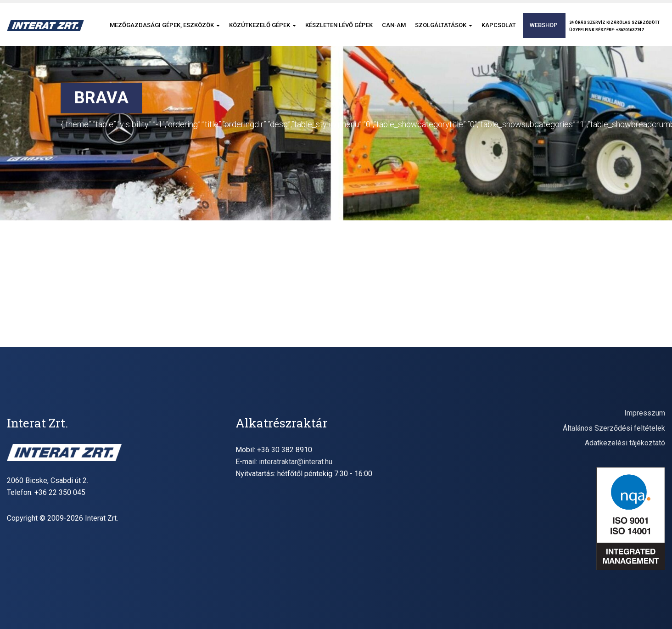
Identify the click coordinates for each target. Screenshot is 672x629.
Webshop (544, 25)
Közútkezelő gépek (263, 25)
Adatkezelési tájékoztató (625, 443)
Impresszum (645, 413)
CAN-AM (394, 25)
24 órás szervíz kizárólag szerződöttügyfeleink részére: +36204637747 (614, 26)
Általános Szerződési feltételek (614, 428)
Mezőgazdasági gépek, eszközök (165, 25)
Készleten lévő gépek (339, 25)
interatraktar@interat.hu (296, 462)
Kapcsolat (499, 25)
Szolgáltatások (444, 25)
